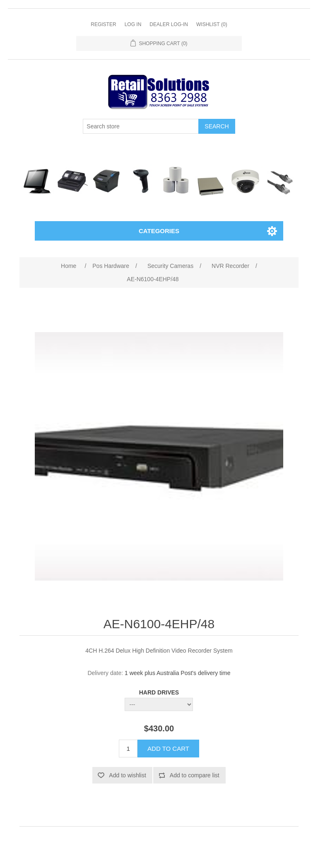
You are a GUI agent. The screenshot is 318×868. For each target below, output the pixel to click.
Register (103, 24)
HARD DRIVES (159, 692)
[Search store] (141, 126)
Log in (133, 24)
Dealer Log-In (169, 24)
